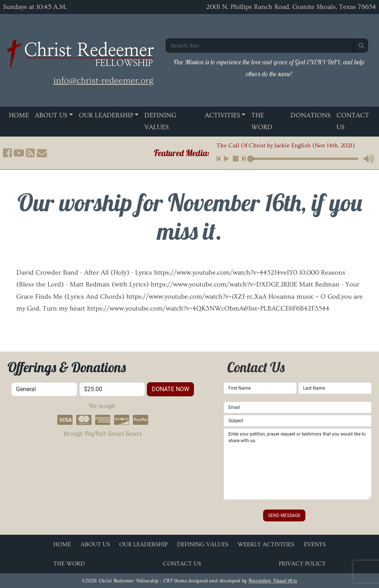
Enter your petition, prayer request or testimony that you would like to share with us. (298, 464)
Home (19, 115)
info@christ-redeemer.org (103, 80)
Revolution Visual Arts (273, 581)
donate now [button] (170, 389)
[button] (7, 153)
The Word (262, 121)
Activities (222, 115)
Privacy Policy (302, 564)
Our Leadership (106, 115)
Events (315, 544)
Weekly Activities (266, 544)
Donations (311, 115)
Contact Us (182, 564)
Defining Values (160, 121)
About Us (51, 115)
